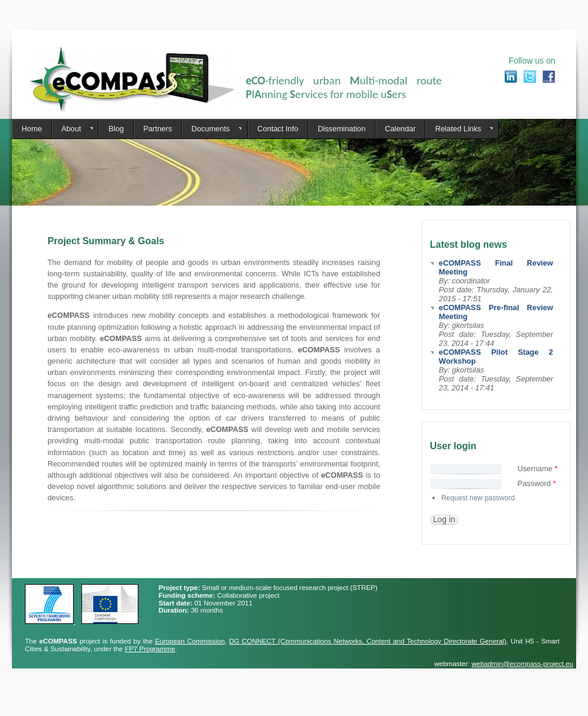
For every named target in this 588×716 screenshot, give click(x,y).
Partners (157, 129)
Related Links (459, 129)
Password (537, 483)
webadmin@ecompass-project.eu (522, 664)
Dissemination (342, 129)
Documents (211, 129)
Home (31, 129)
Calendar (400, 129)
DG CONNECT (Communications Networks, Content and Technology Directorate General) (368, 641)
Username (538, 469)
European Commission (190, 641)
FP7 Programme (150, 649)
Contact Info (278, 129)
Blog (116, 129)
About (72, 129)
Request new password (478, 498)
